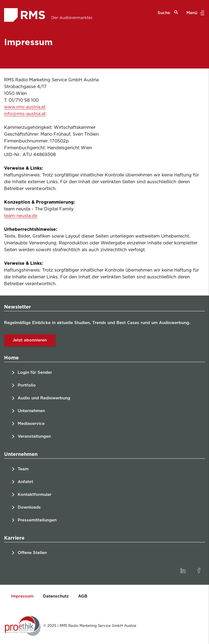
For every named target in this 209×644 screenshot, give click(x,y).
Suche (168, 13)
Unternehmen (31, 411)
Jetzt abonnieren (30, 340)
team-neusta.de (21, 216)
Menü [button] (195, 13)
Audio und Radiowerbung (44, 398)
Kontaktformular (35, 495)
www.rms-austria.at (25, 107)
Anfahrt (25, 482)
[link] (183, 571)
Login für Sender (35, 373)
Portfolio (27, 385)
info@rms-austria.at (25, 114)
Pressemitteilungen (37, 520)
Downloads (29, 507)
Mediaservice (31, 424)
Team (23, 469)
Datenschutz (56, 596)
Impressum (22, 596)
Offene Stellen (32, 553)
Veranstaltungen (34, 436)
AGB (83, 596)
